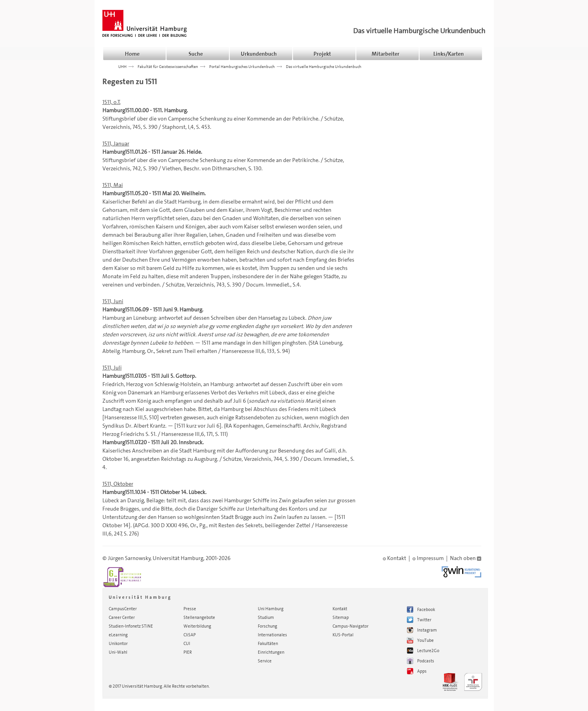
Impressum (428, 558)
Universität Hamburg (178, 558)
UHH (122, 66)
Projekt (322, 54)
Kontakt (394, 558)
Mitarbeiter (386, 54)
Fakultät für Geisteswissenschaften (168, 66)
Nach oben (466, 558)
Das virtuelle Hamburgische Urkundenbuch (419, 31)
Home (132, 54)
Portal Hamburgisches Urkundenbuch (242, 66)
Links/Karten (449, 54)
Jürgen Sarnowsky (129, 558)
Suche (196, 54)
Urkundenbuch (259, 54)
